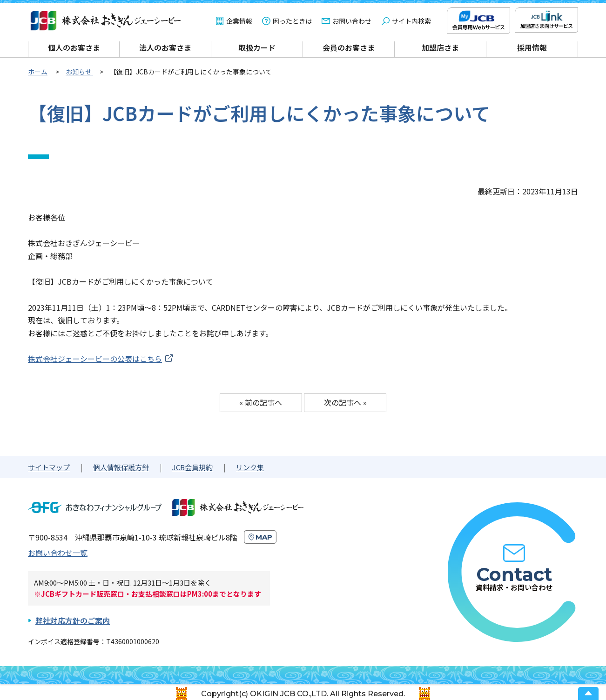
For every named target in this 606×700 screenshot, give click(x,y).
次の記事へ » (345, 402)
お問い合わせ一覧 (58, 553)
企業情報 (239, 21)
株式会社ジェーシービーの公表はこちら (95, 359)
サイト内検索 (411, 21)
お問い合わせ (352, 21)
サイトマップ (49, 467)
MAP (264, 537)
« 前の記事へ (261, 402)
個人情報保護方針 (121, 467)
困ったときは (292, 21)
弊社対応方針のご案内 (73, 620)
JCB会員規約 (192, 467)
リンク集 (250, 467)
